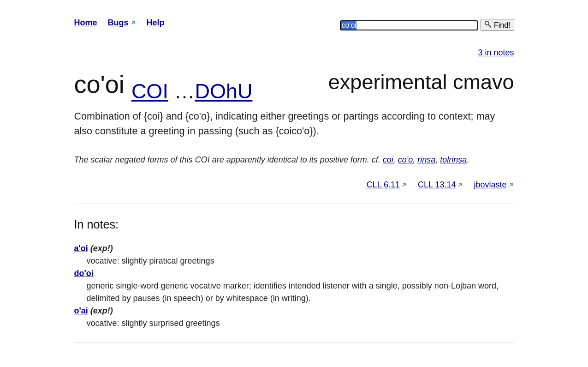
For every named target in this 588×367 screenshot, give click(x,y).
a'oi (81, 248)
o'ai (81, 311)
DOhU (223, 91)
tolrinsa (453, 160)
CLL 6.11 (383, 185)
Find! (497, 25)
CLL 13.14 (437, 185)
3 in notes (496, 53)
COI (150, 91)
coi (388, 160)
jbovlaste (490, 185)
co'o (405, 160)
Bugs (118, 23)
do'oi (84, 273)
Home (86, 23)
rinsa (426, 160)
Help (156, 23)
